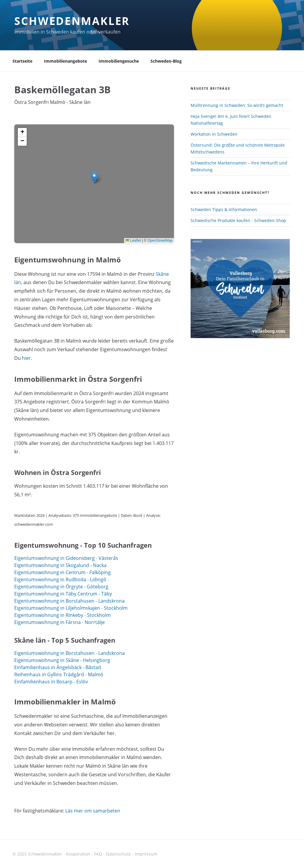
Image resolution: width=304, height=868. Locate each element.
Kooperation (78, 854)
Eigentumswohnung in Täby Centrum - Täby (63, 594)
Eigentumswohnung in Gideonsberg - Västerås (66, 558)
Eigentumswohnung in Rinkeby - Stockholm (62, 615)
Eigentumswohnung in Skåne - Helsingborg (62, 660)
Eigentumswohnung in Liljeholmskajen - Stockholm (71, 608)
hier (26, 358)
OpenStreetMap (160, 240)
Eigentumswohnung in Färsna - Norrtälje (60, 622)
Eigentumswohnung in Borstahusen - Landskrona (69, 601)
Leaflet (133, 240)
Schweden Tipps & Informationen (224, 209)
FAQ (98, 854)
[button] (94, 178)
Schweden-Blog (166, 61)
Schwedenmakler (72, 21)
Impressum (146, 854)
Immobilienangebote (65, 61)
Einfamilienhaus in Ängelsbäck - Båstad (58, 667)
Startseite (22, 61)
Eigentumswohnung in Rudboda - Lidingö (60, 579)
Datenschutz (118, 854)
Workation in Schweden (214, 134)
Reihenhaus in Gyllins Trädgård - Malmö (59, 674)
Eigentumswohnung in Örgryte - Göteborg (61, 587)
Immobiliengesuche (119, 61)
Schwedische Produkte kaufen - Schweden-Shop (238, 220)
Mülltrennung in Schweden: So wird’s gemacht (237, 105)
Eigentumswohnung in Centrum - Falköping (62, 572)
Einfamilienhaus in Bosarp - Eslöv (51, 682)
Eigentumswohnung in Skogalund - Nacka (60, 565)
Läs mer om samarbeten (93, 811)
